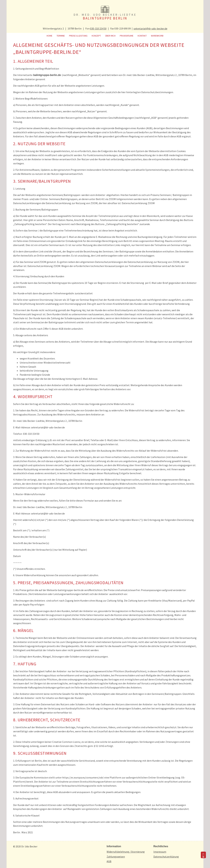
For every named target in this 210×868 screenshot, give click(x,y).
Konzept (96, 36)
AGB (109, 861)
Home (49, 36)
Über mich (110, 36)
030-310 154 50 (98, 28)
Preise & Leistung (78, 36)
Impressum (160, 852)
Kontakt (142, 36)
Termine (61, 36)
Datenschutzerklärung (166, 857)
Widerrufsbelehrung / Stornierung (126, 852)
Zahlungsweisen (116, 857)
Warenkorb (157, 36)
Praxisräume (127, 36)
